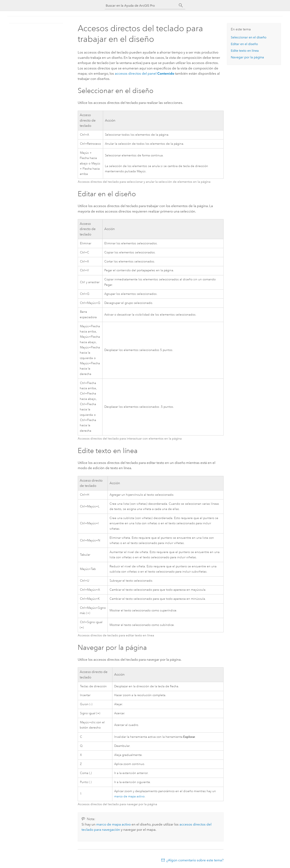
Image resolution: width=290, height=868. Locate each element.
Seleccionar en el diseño (249, 37)
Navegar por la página (247, 57)
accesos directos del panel (144, 73)
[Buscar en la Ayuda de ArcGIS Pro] (141, 6)
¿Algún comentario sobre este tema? (195, 860)
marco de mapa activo (129, 796)
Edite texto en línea (245, 51)
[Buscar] (181, 5)
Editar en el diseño (244, 44)
